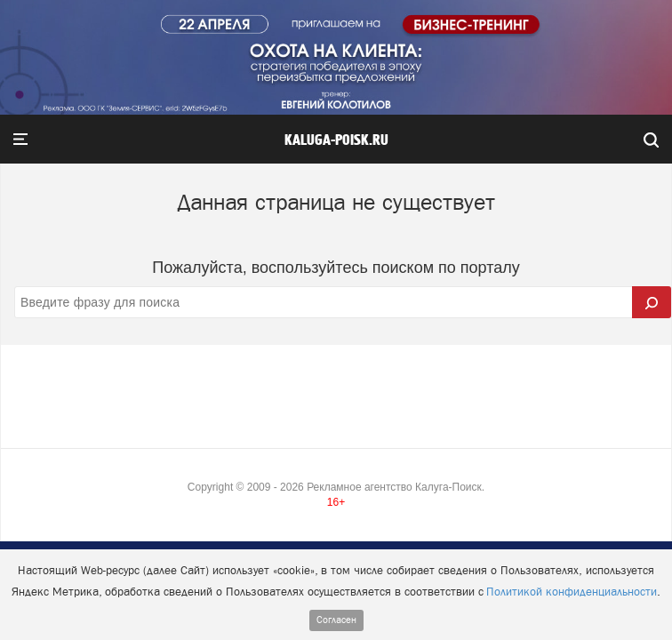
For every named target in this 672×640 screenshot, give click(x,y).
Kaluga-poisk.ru (336, 140)
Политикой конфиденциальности (572, 592)
